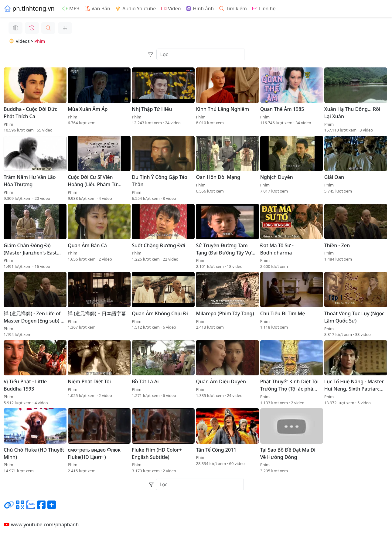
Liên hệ (264, 9)
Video (171, 9)
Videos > (17, 41)
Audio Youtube (135, 9)
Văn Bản (97, 9)
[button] (43, 28)
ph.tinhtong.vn (29, 8)
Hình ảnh (200, 9)
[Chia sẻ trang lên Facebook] (41, 507)
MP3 (71, 9)
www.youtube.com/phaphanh (41, 524)
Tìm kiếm (233, 9)
